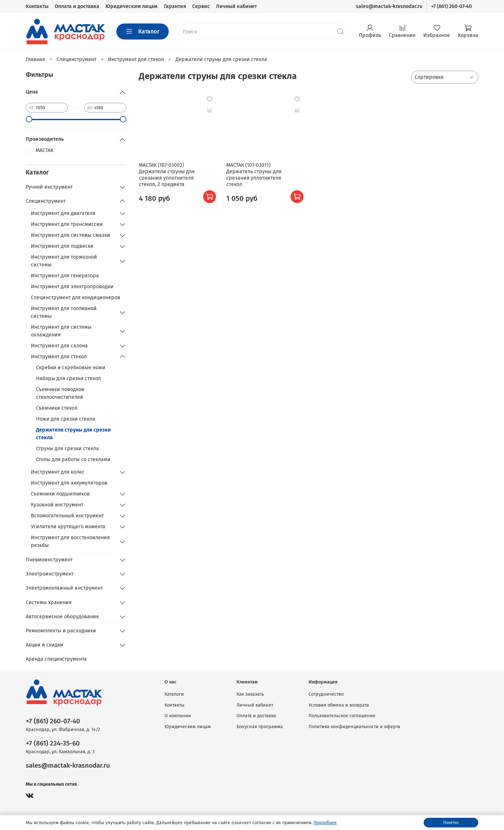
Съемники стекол (57, 408)
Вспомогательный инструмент (67, 516)
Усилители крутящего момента (68, 527)
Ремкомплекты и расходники (61, 631)
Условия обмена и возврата (339, 705)
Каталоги (174, 694)
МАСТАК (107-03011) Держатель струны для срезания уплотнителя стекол (254, 175)
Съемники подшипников (60, 494)
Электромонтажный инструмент (64, 588)
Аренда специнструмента (56, 659)
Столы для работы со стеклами (73, 459)
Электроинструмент (50, 574)
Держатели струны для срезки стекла (73, 434)
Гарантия (175, 6)
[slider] (29, 119)
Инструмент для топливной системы (64, 312)
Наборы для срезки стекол (68, 378)
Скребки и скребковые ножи (71, 367)
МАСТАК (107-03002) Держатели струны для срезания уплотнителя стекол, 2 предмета (167, 175)
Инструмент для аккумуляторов (69, 483)
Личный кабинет (236, 6)
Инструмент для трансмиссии (67, 224)
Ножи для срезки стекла (66, 419)
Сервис (201, 6)
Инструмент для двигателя (63, 213)
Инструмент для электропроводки (72, 286)
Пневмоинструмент (49, 560)
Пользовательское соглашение (342, 716)
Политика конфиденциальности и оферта (354, 727)
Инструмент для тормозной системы (64, 261)
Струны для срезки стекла (67, 448)
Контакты (37, 6)
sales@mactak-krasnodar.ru (389, 6)
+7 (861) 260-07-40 (451, 6)
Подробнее (325, 823)
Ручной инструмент (49, 187)
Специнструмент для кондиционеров (76, 297)
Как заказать (250, 694)
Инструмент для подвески (62, 246)
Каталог (143, 31)
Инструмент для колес (58, 472)
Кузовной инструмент (57, 505)
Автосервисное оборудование (62, 616)
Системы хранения (49, 602)
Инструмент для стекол (59, 357)
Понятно (451, 823)
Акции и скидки (45, 645)
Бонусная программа (260, 727)
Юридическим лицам (131, 6)
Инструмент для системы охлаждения (61, 331)
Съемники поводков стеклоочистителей (60, 393)
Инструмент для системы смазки (71, 235)
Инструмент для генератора (65, 276)
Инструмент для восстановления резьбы (70, 541)
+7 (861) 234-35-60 (53, 743)
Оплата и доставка (77, 6)
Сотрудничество (326, 694)
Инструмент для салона (59, 346)
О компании (178, 716)
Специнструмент (46, 201)
